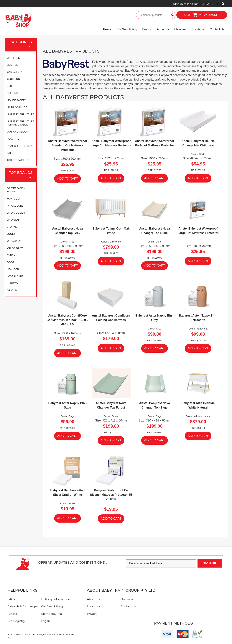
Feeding (13, 93)
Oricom (12, 290)
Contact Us (217, 29)
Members (181, 29)
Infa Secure (15, 206)
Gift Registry (16, 621)
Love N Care (15, 276)
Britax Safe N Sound (16, 190)
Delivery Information (56, 599)
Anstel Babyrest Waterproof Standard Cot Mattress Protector (67, 145)
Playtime (13, 139)
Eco (9, 86)
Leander (13, 269)
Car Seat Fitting (127, 29)
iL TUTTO (12, 283)
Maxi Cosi (13, 199)
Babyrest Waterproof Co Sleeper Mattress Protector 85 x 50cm (111, 495)
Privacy (92, 614)
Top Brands (22, 175)
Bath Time (14, 58)
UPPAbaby (14, 241)
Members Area (51, 614)
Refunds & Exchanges (23, 606)
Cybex (11, 255)
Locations (198, 29)
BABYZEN (13, 220)
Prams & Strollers (20, 146)
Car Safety (14, 72)
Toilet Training (18, 160)
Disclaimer (128, 599)
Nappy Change (17, 107)
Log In (46, 621)
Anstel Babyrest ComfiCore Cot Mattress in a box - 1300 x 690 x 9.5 (67, 320)
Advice (12, 614)
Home (107, 29)
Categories (22, 45)
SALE (10, 153)
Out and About (17, 132)
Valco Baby (15, 248)
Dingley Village (193, 4)
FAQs (11, 599)
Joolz (11, 234)
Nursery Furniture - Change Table (20, 123)
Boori (11, 262)
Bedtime (13, 65)
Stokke (12, 227)
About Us (163, 29)
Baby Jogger (16, 213)
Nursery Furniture (20, 114)
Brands (147, 29)
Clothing (13, 79)
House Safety (16, 100)
